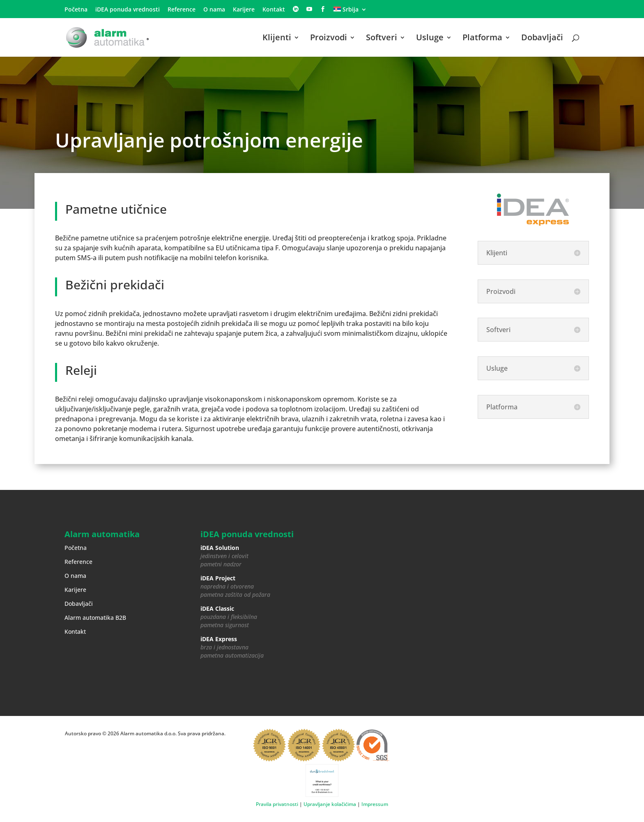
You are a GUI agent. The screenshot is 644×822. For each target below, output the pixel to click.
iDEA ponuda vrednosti (128, 10)
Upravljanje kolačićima (330, 804)
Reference (182, 10)
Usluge (430, 39)
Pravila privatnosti (277, 804)
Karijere (244, 10)
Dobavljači (542, 39)
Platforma (482, 39)
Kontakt (274, 10)
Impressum (375, 804)
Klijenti (277, 39)
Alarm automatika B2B (95, 618)
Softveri (382, 39)
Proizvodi (329, 39)
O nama (214, 10)
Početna (76, 10)
